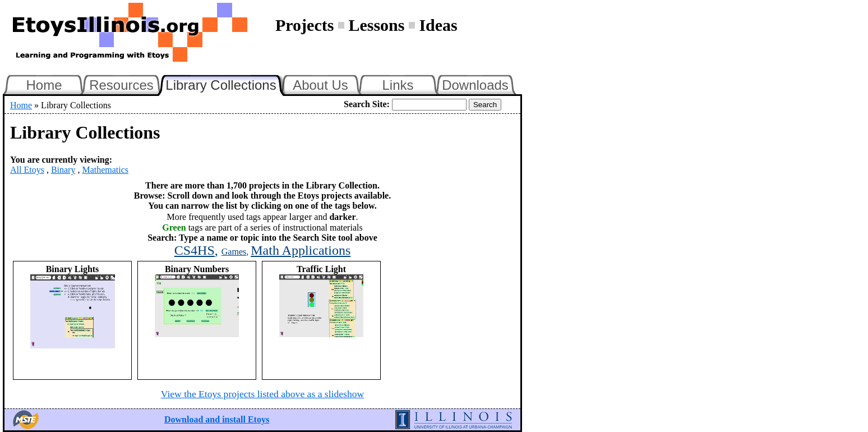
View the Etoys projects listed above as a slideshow (262, 394)
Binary (63, 170)
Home (44, 85)
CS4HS (195, 250)
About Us (320, 85)
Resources (121, 85)
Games (234, 252)
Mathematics (105, 170)
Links (398, 85)
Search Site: (367, 104)
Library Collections (225, 84)
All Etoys (27, 170)
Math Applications (301, 250)
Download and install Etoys (217, 419)
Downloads (475, 85)
